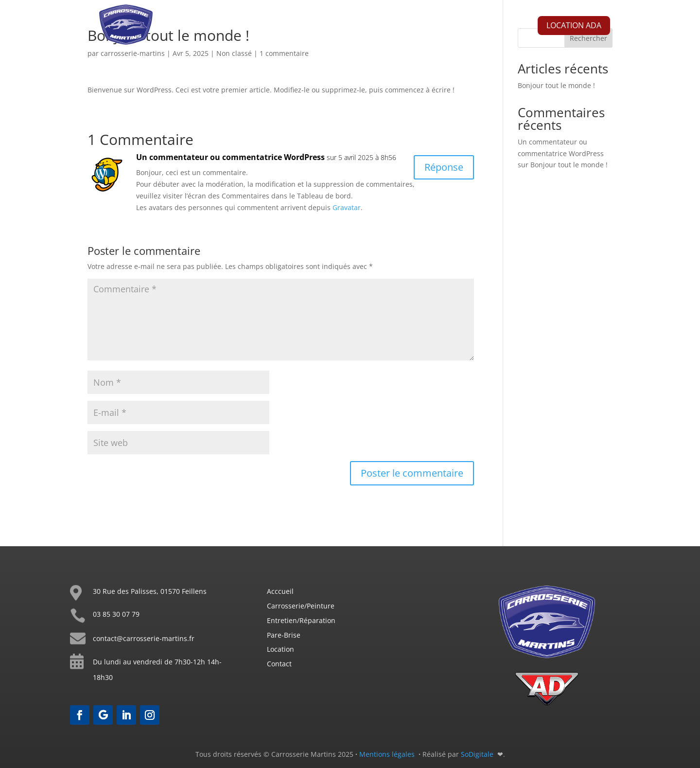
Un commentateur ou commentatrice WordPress (230, 157)
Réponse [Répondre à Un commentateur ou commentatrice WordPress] (444, 167)
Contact (462, 28)
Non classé (234, 53)
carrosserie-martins (133, 53)
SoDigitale (478, 754)
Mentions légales (387, 754)
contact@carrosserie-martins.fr (144, 638)
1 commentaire (284, 53)
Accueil (237, 28)
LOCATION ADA (574, 25)
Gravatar (347, 207)
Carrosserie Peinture (299, 28)
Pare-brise (418, 28)
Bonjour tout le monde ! (556, 85)
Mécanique (368, 28)
